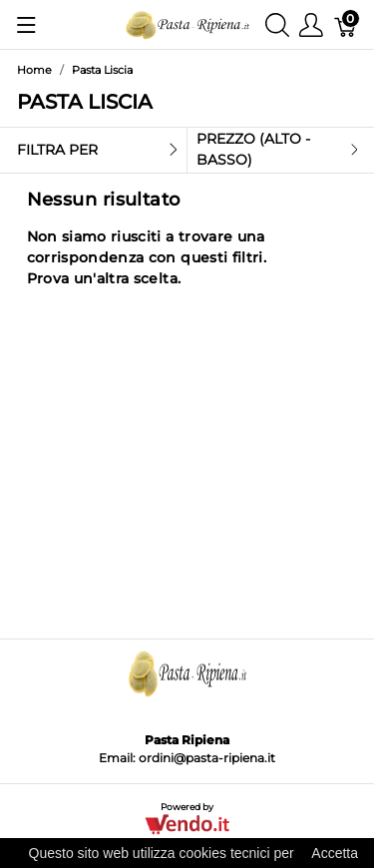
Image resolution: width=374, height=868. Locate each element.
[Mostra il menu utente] (311, 24)
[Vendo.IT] (187, 823)
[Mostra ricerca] (277, 24)
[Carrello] (346, 24)
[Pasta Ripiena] (187, 23)
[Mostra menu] (26, 25)
